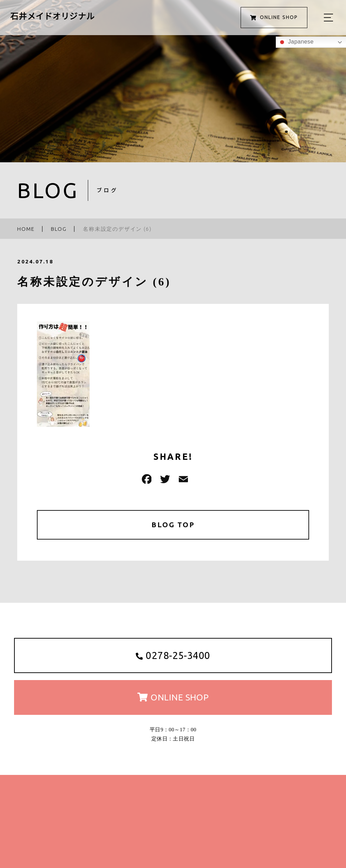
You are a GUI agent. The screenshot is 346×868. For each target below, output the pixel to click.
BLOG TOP (173, 525)
